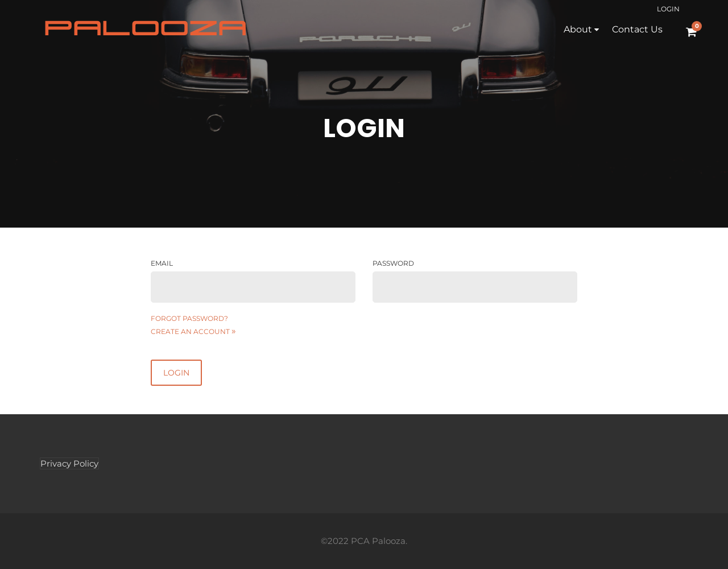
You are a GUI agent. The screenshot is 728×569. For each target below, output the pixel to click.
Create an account (193, 331)
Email (162, 263)
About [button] (578, 29)
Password (393, 263)
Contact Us (637, 29)
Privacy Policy (69, 463)
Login (668, 9)
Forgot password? (189, 318)
